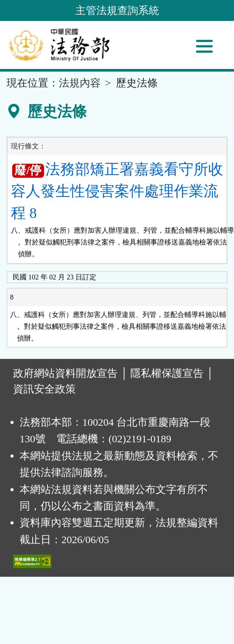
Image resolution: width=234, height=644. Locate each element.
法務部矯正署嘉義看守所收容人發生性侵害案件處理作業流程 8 (117, 191)
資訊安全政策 (44, 389)
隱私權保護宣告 (167, 373)
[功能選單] (204, 46)
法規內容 (80, 83)
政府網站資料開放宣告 (65, 373)
